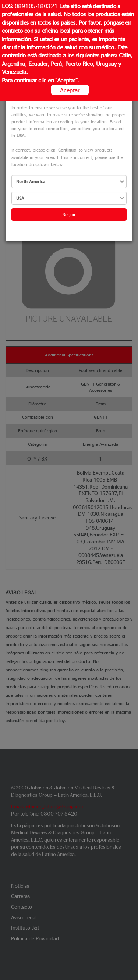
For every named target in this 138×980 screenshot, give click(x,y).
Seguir (69, 214)
